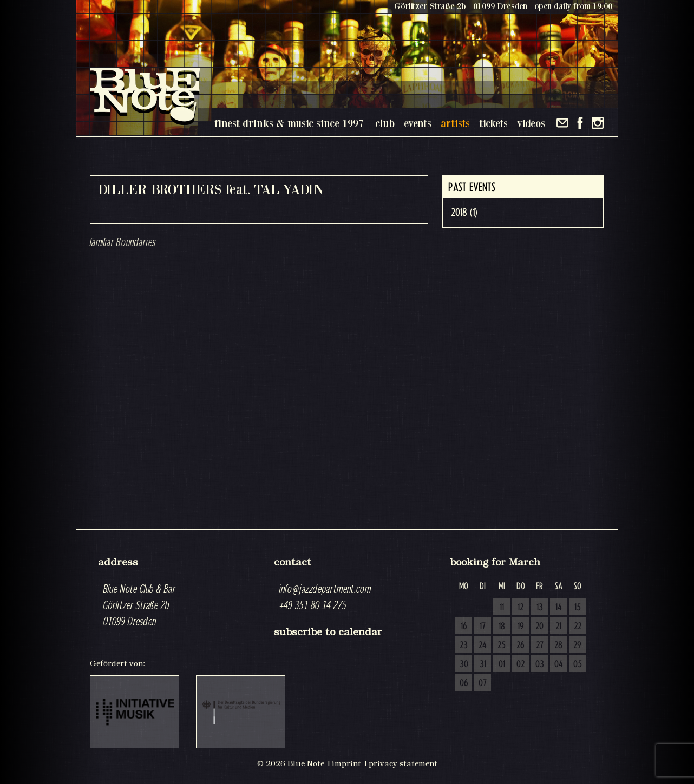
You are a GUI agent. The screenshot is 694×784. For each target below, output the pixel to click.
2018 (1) (464, 213)
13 (540, 608)
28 (558, 645)
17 (483, 627)
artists (455, 123)
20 (539, 627)
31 (483, 664)
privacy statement (403, 763)
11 (502, 608)
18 (502, 627)
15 (578, 608)
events (418, 123)
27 (540, 645)
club (385, 123)
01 (502, 664)
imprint (346, 763)
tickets (493, 123)
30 (464, 664)
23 (464, 645)
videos (531, 123)
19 (521, 627)
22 (578, 627)
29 (577, 645)
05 (578, 664)
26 (520, 645)
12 (520, 608)
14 (559, 608)
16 (464, 627)
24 (483, 645)
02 (520, 664)
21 (558, 627)
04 (559, 664)
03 (540, 664)
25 (502, 645)
